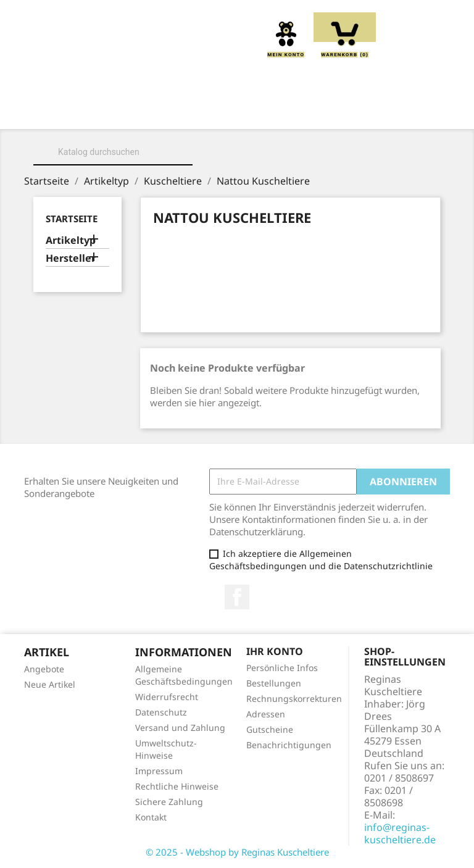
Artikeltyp (71, 240)
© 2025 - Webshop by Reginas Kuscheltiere (237, 852)
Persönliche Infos (282, 668)
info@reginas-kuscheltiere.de (400, 833)
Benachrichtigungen (289, 745)
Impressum (159, 771)
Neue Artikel (50, 684)
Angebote (44, 669)
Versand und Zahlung (180, 728)
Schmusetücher (239, 125)
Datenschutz (161, 712)
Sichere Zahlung (169, 802)
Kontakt (151, 817)
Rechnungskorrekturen (294, 699)
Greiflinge (375, 112)
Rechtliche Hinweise (177, 786)
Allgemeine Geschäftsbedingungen (184, 675)
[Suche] (113, 152)
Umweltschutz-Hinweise (166, 749)
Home (86, 112)
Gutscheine (270, 729)
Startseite (72, 219)
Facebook (237, 597)
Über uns (148, 112)
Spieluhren (333, 125)
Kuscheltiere (230, 112)
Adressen (266, 714)
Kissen (306, 112)
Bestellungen (274, 683)
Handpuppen (143, 125)
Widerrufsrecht (167, 697)
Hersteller (71, 258)
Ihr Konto (275, 651)
